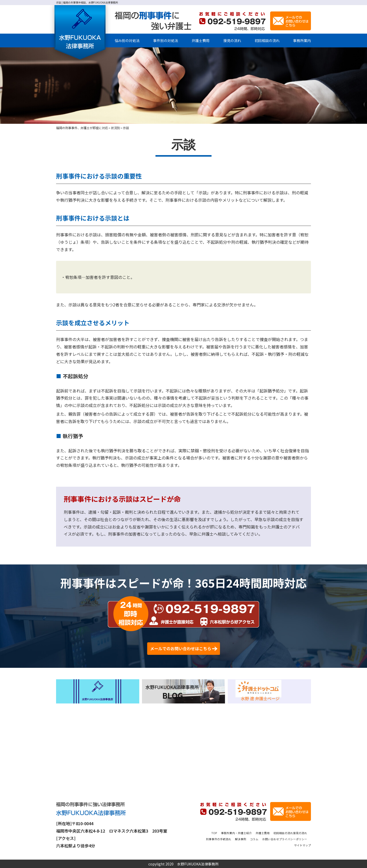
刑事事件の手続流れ (237, 839)
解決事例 (264, 839)
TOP (214, 833)
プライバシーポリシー (268, 845)
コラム (280, 839)
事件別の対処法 (166, 40)
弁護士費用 (201, 40)
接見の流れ (232, 40)
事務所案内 (302, 40)
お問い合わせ (300, 839)
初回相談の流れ (267, 40)
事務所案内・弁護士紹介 (241, 833)
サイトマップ (300, 845)
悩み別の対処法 (127, 40)
